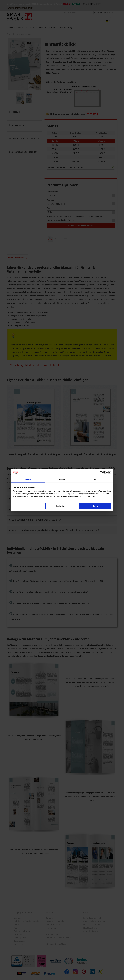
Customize (62, 506)
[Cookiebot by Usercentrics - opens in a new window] (101, 473)
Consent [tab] (28, 479)
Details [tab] (62, 479)
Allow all (95, 506)
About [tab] (96, 479)
